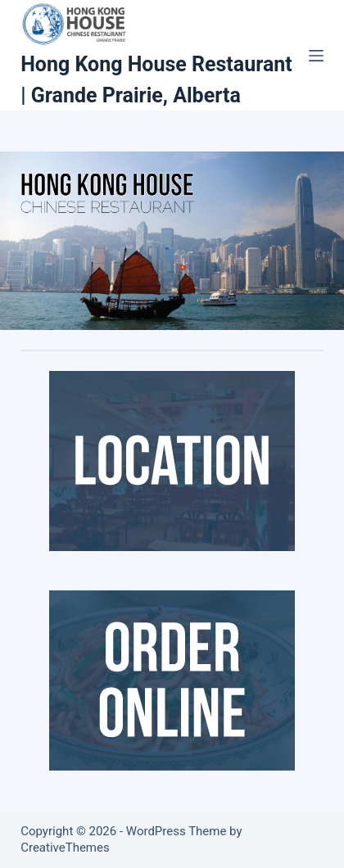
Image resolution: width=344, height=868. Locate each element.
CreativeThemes (65, 848)
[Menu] (316, 56)
